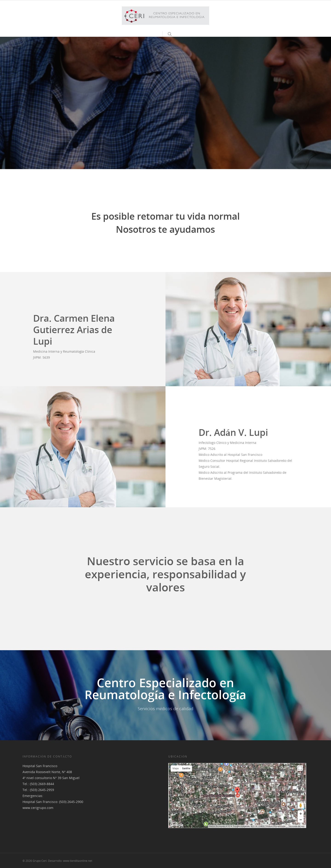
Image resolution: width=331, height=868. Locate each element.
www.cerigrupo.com (38, 808)
